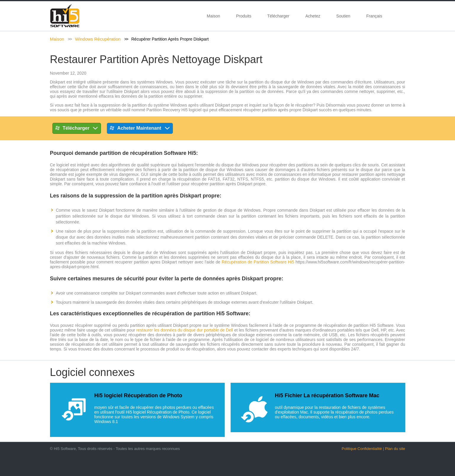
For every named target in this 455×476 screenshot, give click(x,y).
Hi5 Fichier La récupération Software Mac (327, 395)
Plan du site (395, 449)
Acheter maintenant (140, 129)
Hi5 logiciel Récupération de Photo (138, 395)
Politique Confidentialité (362, 449)
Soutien (343, 16)
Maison (214, 16)
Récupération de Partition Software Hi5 (258, 262)
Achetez (313, 16)
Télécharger (278, 16)
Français (375, 16)
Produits (244, 16)
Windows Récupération (98, 39)
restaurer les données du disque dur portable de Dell (185, 330)
